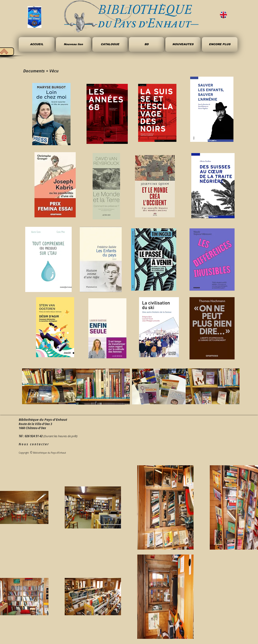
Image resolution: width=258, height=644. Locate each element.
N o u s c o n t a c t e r (34, 444)
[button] (146, 44)
